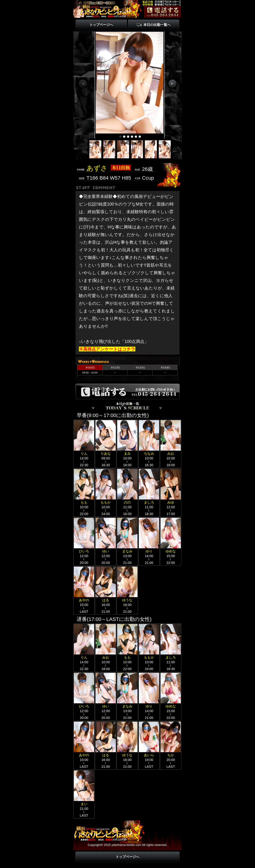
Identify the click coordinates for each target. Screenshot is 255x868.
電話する (162, 12)
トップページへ (101, 25)
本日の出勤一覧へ (157, 25)
